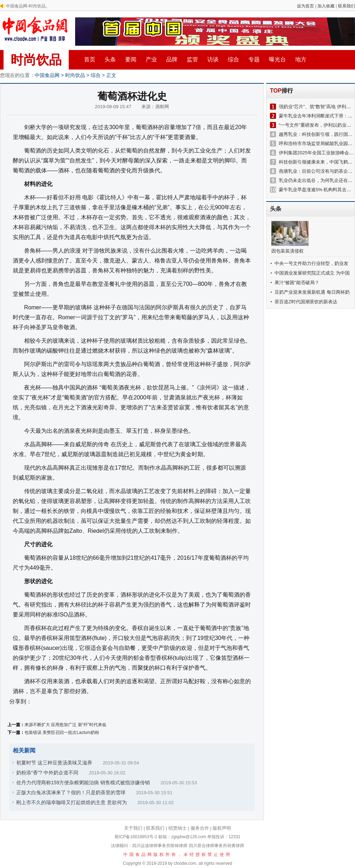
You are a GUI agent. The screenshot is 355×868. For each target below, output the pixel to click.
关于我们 (133, 828)
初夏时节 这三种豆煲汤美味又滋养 (54, 763)
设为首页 (305, 6)
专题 (254, 59)
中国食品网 (47, 75)
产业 (151, 59)
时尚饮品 (36, 60)
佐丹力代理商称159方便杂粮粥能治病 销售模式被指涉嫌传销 (83, 783)
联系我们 (346, 6)
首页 (90, 59)
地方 (301, 59)
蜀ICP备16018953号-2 (136, 837)
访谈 (213, 59)
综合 (233, 59)
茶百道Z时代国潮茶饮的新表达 (306, 302)
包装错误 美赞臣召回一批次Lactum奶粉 (62, 732)
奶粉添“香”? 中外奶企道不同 (47, 773)
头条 (110, 59)
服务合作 (200, 828)
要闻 (131, 59)
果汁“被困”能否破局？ (297, 283)
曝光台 (277, 59)
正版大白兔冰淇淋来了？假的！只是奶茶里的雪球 (71, 792)
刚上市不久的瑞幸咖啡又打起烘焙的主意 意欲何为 (72, 802)
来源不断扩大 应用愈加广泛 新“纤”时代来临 (65, 725)
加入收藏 (326, 6)
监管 (192, 59)
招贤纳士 (177, 828)
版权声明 (222, 828)
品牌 (172, 59)
